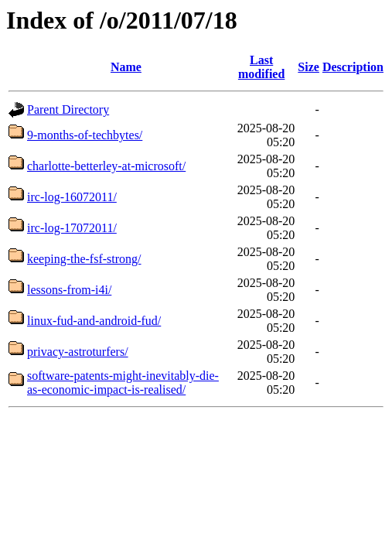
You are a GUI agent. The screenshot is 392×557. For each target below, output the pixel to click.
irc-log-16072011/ (72, 197)
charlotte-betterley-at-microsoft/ (106, 166)
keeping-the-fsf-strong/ (84, 259)
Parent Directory (68, 109)
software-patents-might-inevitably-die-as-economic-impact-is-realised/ (123, 383)
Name (126, 67)
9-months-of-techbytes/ (85, 135)
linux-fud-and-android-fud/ (94, 321)
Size (308, 67)
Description (353, 67)
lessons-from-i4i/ (69, 290)
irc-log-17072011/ (72, 228)
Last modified (261, 67)
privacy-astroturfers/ (78, 352)
